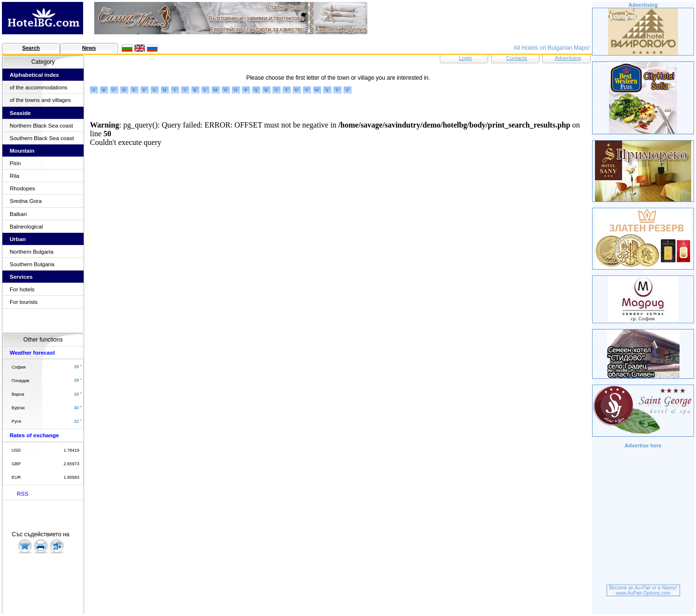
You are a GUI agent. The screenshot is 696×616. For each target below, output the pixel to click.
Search (31, 48)
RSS (23, 494)
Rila (14, 176)
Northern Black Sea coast (41, 126)
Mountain (22, 151)
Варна (18, 394)
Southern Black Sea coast (42, 138)
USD (16, 450)
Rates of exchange (34, 435)
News (89, 48)
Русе (16, 421)
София (19, 367)
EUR (16, 477)
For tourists (24, 302)
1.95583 (71, 477)
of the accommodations (38, 87)
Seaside (20, 113)
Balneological (26, 227)
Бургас (18, 408)
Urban (18, 239)
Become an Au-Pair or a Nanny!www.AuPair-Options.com (643, 590)
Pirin (15, 163)
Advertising (568, 58)
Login (466, 58)
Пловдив (21, 381)
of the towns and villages (40, 100)
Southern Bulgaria (32, 264)
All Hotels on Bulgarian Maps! (552, 48)
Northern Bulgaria (32, 252)
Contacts (516, 58)
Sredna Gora (26, 201)
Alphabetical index (34, 75)
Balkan (18, 214)
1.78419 (71, 450)
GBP (16, 464)
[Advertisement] (643, 518)
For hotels (22, 289)
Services (21, 277)
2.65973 (71, 464)
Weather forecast (32, 353)
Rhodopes (22, 188)
